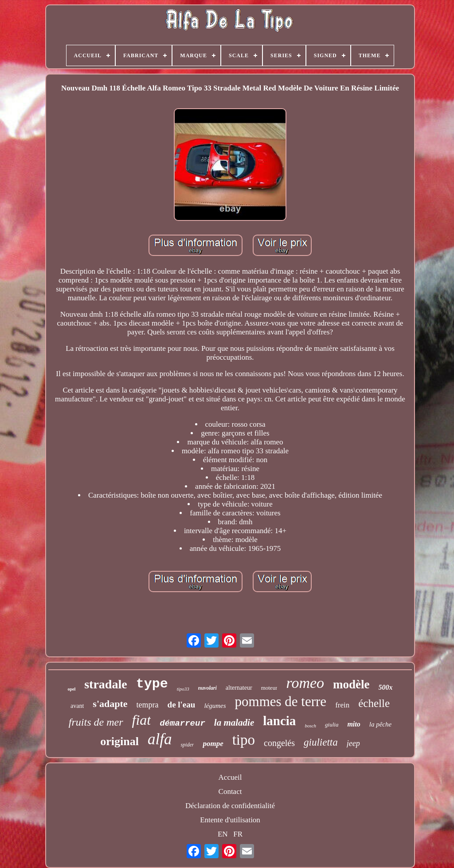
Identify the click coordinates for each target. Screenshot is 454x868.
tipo (244, 740)
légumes (215, 706)
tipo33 (183, 689)
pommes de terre (281, 701)
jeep (353, 743)
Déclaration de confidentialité (230, 806)
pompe (213, 744)
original (119, 741)
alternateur (239, 688)
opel (71, 689)
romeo (305, 683)
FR (238, 834)
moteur (269, 688)
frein (342, 705)
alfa (160, 739)
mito (354, 724)
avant (77, 706)
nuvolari (207, 688)
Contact (230, 791)
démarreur (182, 723)
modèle (351, 684)
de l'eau (182, 705)
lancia (279, 721)
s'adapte (110, 704)
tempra (148, 705)
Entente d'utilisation (230, 820)
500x (386, 687)
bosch (310, 726)
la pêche (380, 724)
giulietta (321, 742)
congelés (279, 743)
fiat (142, 720)
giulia (332, 725)
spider (187, 745)
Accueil (230, 777)
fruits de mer (96, 722)
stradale (106, 684)
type (152, 684)
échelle (374, 703)
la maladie (234, 723)
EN (223, 834)
